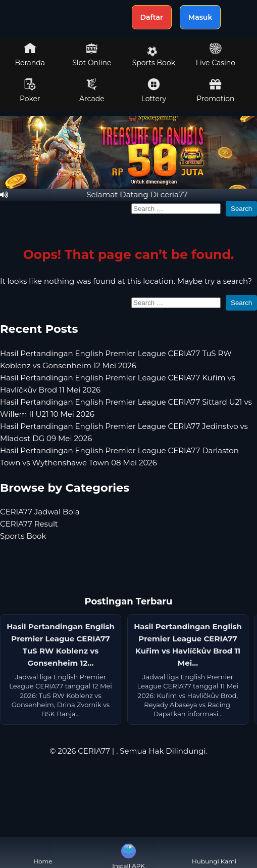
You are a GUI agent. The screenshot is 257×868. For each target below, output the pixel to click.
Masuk (200, 17)
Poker (30, 91)
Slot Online (92, 55)
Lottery (154, 91)
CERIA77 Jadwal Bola (40, 512)
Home (43, 853)
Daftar (152, 17)
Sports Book (154, 57)
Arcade (92, 91)
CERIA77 (94, 751)
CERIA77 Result (29, 524)
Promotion (215, 91)
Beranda (30, 55)
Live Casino (216, 55)
